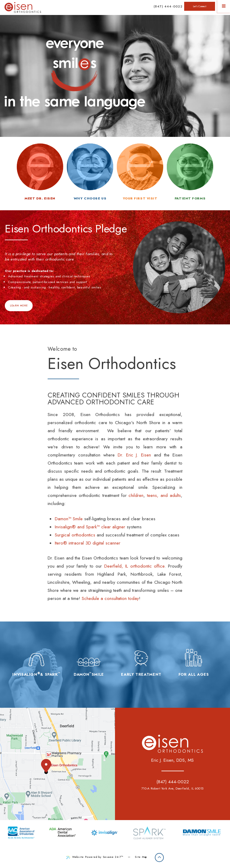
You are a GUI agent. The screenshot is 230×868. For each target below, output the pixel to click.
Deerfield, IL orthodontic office (134, 566)
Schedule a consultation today (110, 598)
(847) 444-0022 (168, 6)
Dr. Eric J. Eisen (134, 455)
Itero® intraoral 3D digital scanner (88, 543)
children (136, 495)
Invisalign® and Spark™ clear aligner (90, 527)
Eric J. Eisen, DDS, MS (172, 760)
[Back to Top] (159, 858)
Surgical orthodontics (75, 535)
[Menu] (224, 6)
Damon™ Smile (69, 519)
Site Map (141, 857)
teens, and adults (164, 495)
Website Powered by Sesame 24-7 (95, 857)
